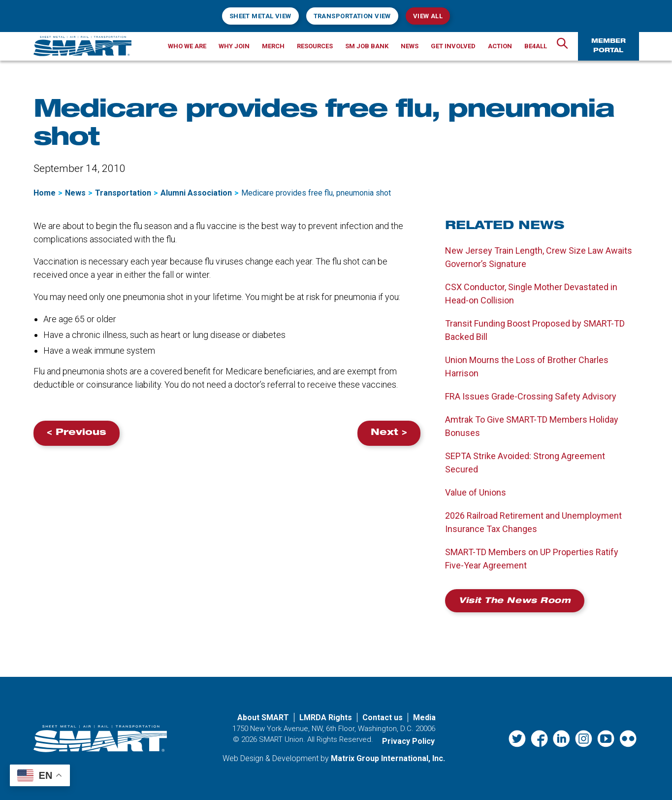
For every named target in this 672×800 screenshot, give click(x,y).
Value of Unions (476, 492)
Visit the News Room (515, 601)
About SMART (263, 717)
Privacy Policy (408, 741)
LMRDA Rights (326, 717)
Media (424, 717)
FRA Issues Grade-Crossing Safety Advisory (531, 396)
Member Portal (608, 46)
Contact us (383, 717)
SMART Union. (282, 739)
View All (428, 16)
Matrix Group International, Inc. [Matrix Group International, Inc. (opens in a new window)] (388, 758)
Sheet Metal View (260, 16)
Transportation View (352, 16)
